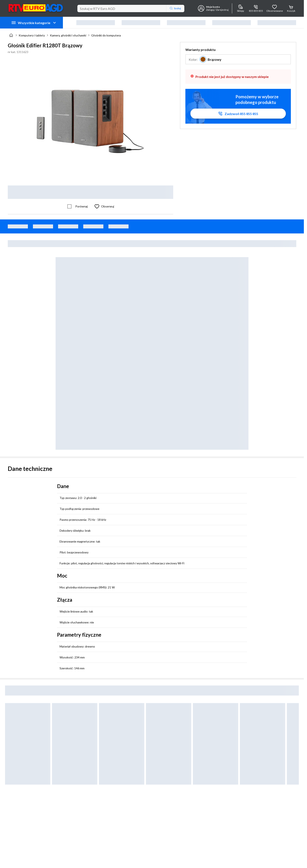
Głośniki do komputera (106, 35)
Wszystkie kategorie (34, 23)
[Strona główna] (11, 35)
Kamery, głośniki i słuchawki (68, 35)
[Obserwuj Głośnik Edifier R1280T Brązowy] (103, 206)
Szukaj (175, 8)
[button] (238, 56)
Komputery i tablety (32, 35)
